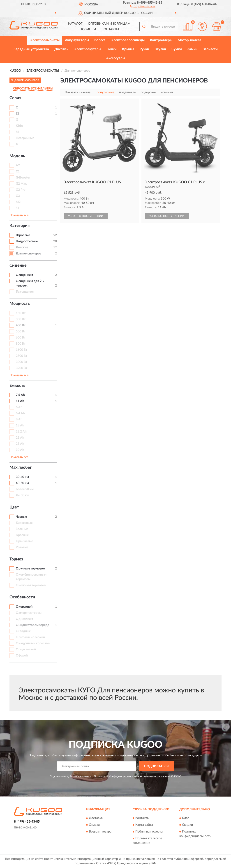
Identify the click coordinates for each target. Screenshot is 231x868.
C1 (18, 172)
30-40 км (22, 477)
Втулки (160, 49)
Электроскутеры (88, 49)
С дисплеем (24, 619)
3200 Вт (22, 368)
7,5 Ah (20, 395)
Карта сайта (144, 825)
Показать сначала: (78, 92)
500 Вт (21, 332)
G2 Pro (21, 190)
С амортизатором (29, 613)
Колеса (100, 40)
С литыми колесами (30, 637)
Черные (21, 517)
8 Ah (19, 419)
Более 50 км (25, 489)
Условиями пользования (155, 776)
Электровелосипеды (128, 40)
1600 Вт (22, 350)
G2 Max (21, 184)
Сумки (177, 49)
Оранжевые (24, 541)
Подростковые (27, 241)
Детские (22, 247)
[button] (143, 6)
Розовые (22, 547)
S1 (18, 208)
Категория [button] (20, 226)
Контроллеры (161, 40)
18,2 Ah (21, 432)
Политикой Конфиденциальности (115, 776)
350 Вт (21, 319)
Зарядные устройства (31, 49)
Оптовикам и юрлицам (109, 24)
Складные (23, 631)
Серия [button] (15, 98)
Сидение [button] (18, 266)
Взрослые (23, 235)
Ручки (144, 49)
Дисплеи (61, 49)
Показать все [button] (19, 215)
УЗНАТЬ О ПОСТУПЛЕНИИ (86, 216)
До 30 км (22, 495)
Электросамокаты (45, 40)
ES (18, 114)
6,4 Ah (20, 413)
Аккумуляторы (77, 40)
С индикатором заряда (32, 625)
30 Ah (20, 450)
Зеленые (22, 529)
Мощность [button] (20, 304)
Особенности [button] (22, 597)
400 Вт (21, 325)
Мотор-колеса (189, 40)
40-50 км (22, 483)
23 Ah (20, 444)
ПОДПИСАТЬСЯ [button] (156, 766)
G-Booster (23, 178)
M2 (18, 202)
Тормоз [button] (16, 559)
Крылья (128, 49)
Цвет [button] (14, 507)
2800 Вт (22, 356)
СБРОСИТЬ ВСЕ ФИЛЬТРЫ (33, 89)
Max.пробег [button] (21, 468)
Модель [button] (17, 156)
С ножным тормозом (31, 585)
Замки (192, 49)
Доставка (96, 818)
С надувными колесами (33, 643)
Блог (186, 818)
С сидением (24, 275)
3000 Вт (22, 362)
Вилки (112, 49)
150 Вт (21, 313)
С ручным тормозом (30, 569)
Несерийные (25, 138)
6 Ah (19, 407)
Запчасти (210, 49)
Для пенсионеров (29, 254)
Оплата (94, 825)
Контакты (110, 29)
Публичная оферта (149, 832)
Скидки (187, 825)
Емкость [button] (17, 386)
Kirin (19, 126)
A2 (18, 165)
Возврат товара (100, 832)
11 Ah (20, 401)
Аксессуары (116, 58)
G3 (18, 196)
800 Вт (21, 344)
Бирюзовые (24, 523)
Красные (22, 535)
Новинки (88, 29)
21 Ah (20, 438)
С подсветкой (26, 649)
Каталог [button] (75, 24)
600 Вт (21, 338)
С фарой (22, 656)
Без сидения (25, 292)
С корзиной (24, 607)
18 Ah (20, 426)
